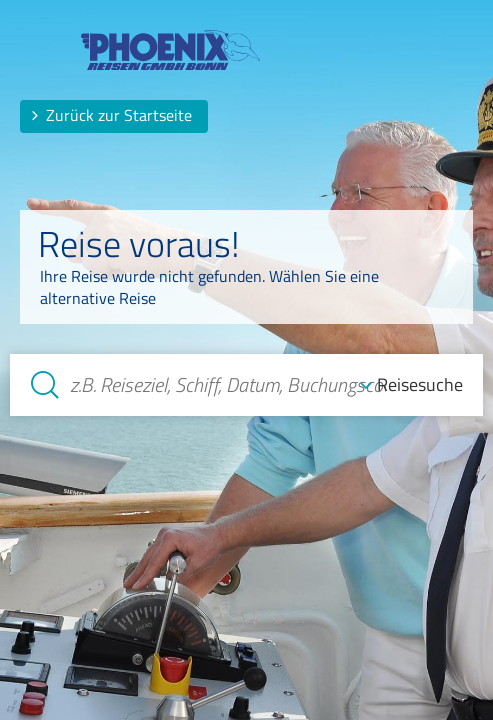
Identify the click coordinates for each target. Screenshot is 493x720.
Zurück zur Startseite (111, 115)
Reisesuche (420, 385)
